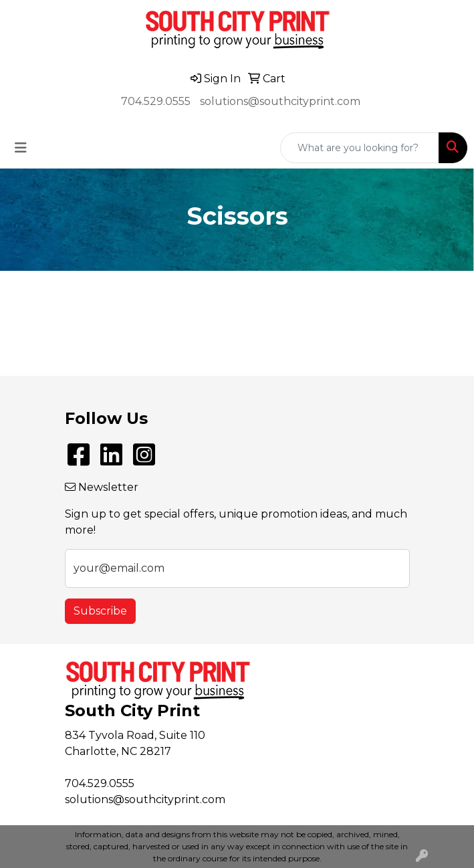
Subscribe (100, 611)
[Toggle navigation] (21, 148)
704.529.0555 (156, 101)
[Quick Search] (360, 148)
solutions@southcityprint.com (280, 101)
